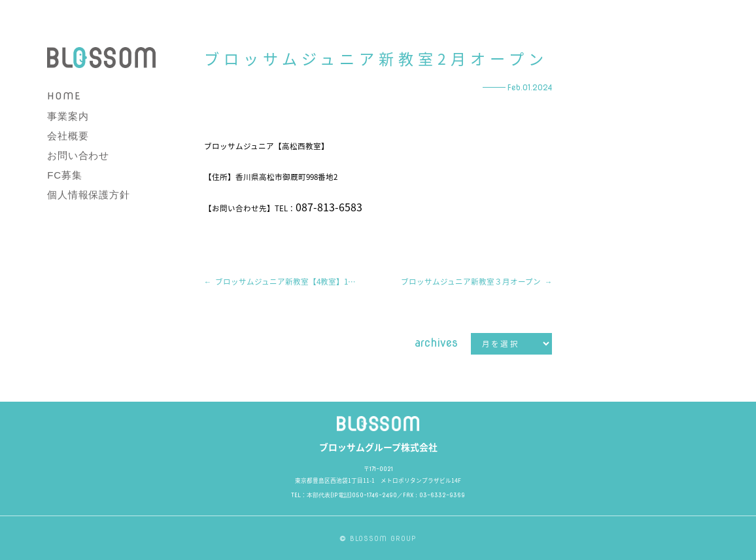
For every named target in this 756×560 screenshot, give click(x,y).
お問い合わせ (78, 155)
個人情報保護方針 (88, 195)
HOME (64, 96)
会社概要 (68, 136)
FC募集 (64, 175)
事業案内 (68, 116)
